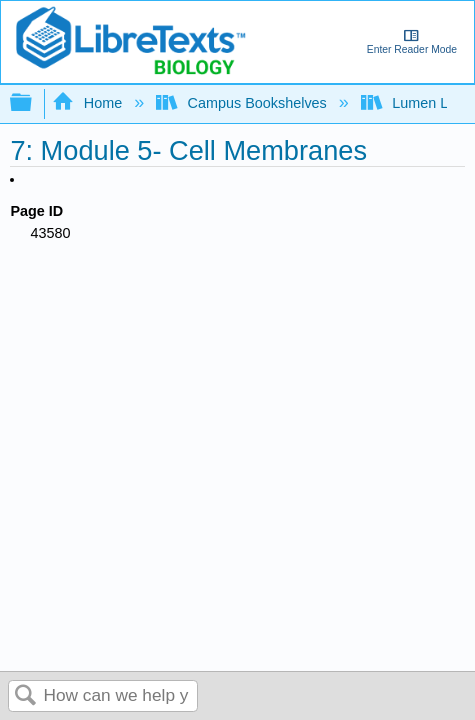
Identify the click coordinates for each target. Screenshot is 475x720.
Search (26, 696)
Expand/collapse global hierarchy (34, 103)
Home (89, 103)
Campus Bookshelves (243, 103)
